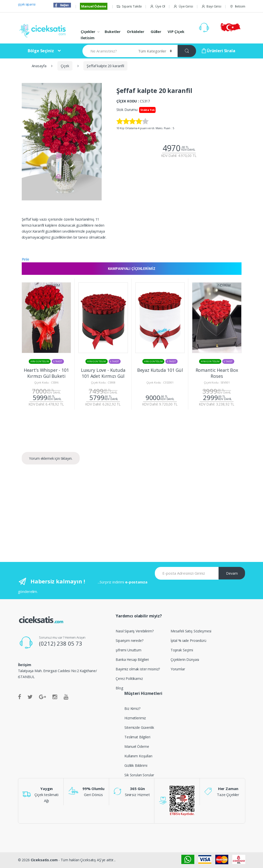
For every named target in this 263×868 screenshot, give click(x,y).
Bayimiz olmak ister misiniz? (138, 669)
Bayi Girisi (211, 6)
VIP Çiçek (176, 31)
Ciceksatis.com (44, 860)
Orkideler (136, 31)
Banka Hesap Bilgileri (132, 659)
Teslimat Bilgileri (137, 737)
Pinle (25, 259)
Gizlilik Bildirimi (136, 765)
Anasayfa (39, 66)
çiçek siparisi (27, 4)
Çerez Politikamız (129, 678)
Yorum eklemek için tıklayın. (51, 458)
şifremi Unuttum (129, 650)
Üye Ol (157, 6)
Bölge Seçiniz (41, 51)
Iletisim (237, 6)
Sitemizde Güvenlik (139, 727)
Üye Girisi (183, 6)
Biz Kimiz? (132, 708)
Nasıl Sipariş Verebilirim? (134, 631)
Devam (232, 573)
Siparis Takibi (129, 6)
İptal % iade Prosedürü (188, 641)
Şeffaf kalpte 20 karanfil (105, 66)
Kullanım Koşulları (138, 756)
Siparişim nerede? (130, 641)
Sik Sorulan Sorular (139, 775)
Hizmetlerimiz (135, 718)
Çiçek (65, 66)
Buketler (113, 31)
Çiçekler (88, 31)
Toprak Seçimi (182, 650)
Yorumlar (178, 669)
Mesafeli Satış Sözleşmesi (191, 631)
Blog (119, 688)
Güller (156, 31)
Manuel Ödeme (94, 6)
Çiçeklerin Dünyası (185, 659)
